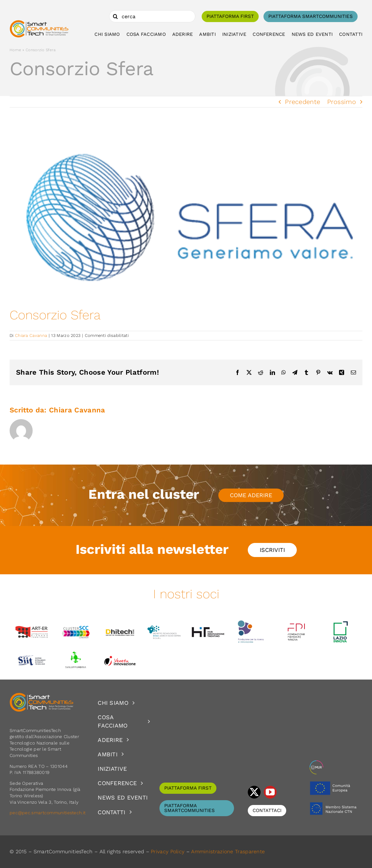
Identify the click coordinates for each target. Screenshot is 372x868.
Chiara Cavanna (31, 335)
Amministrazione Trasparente (228, 852)
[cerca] (152, 16)
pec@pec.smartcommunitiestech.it (48, 813)
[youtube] (270, 792)
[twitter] (254, 792)
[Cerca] (115, 16)
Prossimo (342, 102)
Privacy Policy (168, 852)
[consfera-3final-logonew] (186, 218)
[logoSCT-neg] (42, 696)
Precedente (303, 102)
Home (15, 50)
